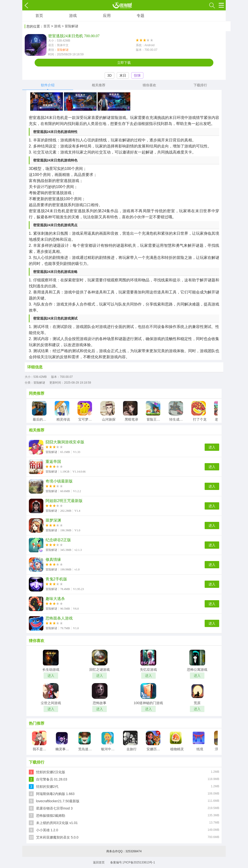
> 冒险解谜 (70, 26)
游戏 (73, 16)
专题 (140, 16)
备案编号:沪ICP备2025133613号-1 (133, 862)
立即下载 (124, 63)
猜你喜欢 (149, 85)
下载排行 (200, 85)
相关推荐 (99, 85)
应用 (107, 16)
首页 (39, 16)
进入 (212, 447)
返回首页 (99, 862)
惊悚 (137, 75)
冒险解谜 (63, 50)
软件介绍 (48, 85)
